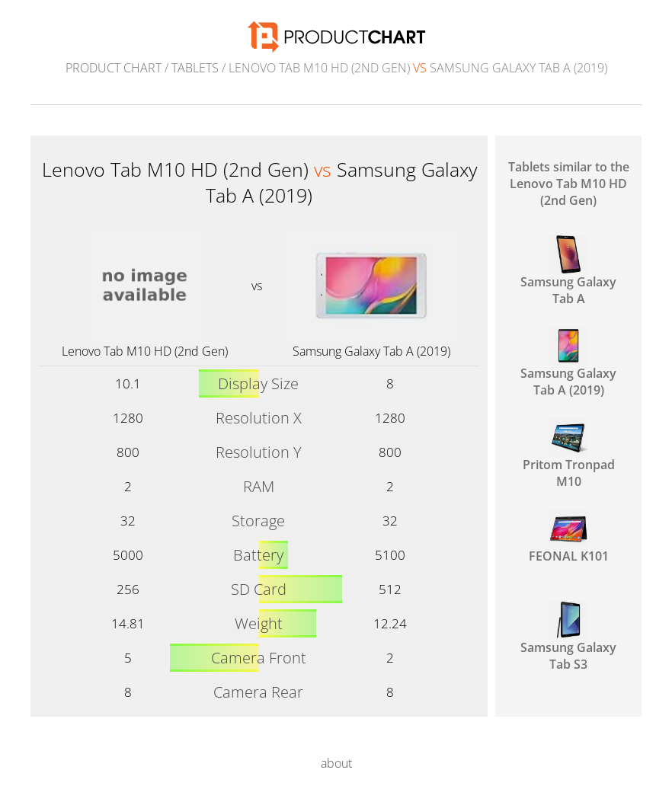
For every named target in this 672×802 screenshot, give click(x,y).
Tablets (195, 68)
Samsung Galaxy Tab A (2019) (371, 351)
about (336, 763)
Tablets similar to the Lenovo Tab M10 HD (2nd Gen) (569, 184)
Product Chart (114, 68)
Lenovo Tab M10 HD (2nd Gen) (145, 351)
